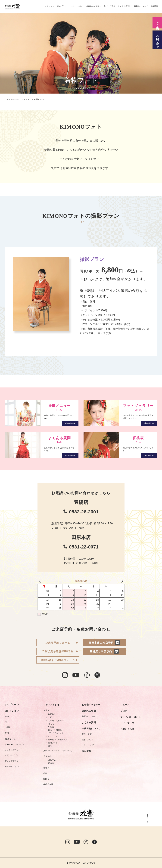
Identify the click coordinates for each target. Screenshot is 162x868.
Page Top (148, 818)
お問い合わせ (127, 729)
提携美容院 (48, 784)
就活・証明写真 (55, 730)
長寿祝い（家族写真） (58, 740)
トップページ (12, 705)
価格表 (46, 768)
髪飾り (46, 779)
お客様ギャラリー (93, 6)
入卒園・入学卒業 (56, 721)
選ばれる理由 (109, 6)
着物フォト (53, 743)
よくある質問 (124, 6)
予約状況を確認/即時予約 (58, 651)
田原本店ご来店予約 (101, 643)
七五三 (51, 717)
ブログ (124, 711)
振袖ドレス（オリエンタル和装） (58, 751)
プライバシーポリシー (132, 717)
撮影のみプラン (12, 767)
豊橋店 (51, 763)
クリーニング (88, 745)
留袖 (7, 733)
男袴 (50, 746)
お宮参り (52, 714)
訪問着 (8, 727)
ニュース (125, 705)
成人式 (51, 724)
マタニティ (53, 736)
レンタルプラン (12, 750)
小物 (45, 773)
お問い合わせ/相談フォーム (58, 660)
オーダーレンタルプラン (16, 745)
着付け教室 (87, 734)
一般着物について (140, 6)
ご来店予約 (157, 23)
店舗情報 (154, 6)
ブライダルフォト (56, 733)
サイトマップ (127, 723)
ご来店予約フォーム (58, 643)
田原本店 (52, 760)
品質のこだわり (89, 716)
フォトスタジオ (76, 6)
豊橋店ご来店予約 (101, 651)
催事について (88, 740)
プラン (46, 710)
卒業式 (51, 727)
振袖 (7, 716)
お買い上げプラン (13, 755)
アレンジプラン (12, 761)
